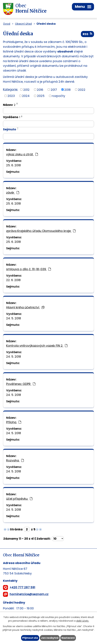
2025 (41, 96)
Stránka (16, 529)
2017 (54, 90)
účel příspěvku (19, 499)
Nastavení (68, 638)
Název (9, 105)
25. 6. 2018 (13, 165)
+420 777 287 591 (22, 587)
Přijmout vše (30, 638)
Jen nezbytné (50, 638)
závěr (13, 193)
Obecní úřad (23, 24)
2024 (26, 96)
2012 (26, 90)
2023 (11, 96)
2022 (82, 90)
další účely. (83, 621)
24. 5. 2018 (14, 318)
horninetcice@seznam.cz (29, 594)
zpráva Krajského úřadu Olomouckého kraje (41, 231)
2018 (67, 90)
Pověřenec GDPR (21, 384)
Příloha (14, 422)
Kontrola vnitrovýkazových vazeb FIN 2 (37, 346)
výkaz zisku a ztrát (22, 154)
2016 (40, 90)
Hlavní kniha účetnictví (25, 307)
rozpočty (58, 96)
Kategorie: (10, 89)
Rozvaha (15, 460)
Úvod (7, 24)
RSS (87, 34)
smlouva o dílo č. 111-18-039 (28, 269)
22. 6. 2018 (13, 280)
